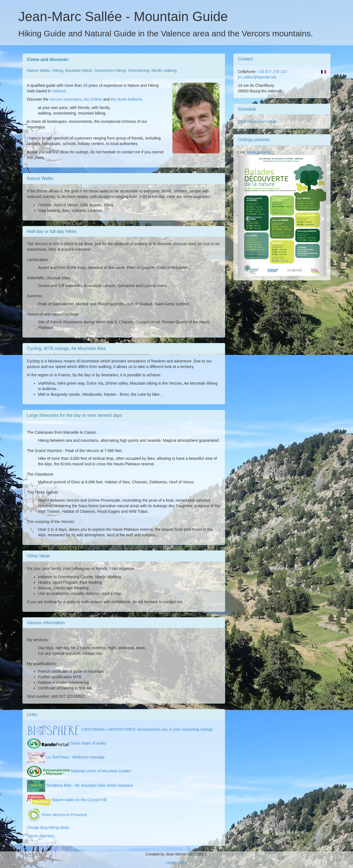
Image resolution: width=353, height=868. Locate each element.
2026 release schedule (257, 121)
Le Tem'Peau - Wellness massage (66, 757)
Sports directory (41, 836)
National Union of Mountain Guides (79, 771)
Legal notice (176, 862)
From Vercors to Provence (57, 815)
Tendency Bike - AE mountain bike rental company (80, 785)
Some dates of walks (66, 743)
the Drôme (93, 99)
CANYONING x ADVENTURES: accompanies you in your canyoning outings (120, 729)
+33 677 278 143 (272, 72)
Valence (59, 91)
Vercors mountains (66, 99)
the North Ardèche (126, 99)
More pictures (259, 152)
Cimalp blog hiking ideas (48, 828)
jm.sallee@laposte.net (257, 77)
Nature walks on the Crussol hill (67, 800)
